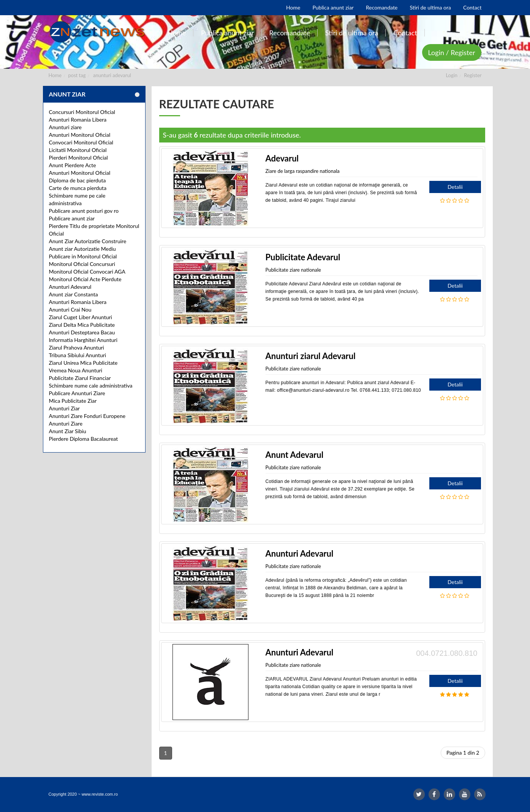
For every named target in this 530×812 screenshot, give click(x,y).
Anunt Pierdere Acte (73, 165)
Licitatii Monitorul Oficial (78, 150)
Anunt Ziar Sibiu (68, 431)
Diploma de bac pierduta (78, 180)
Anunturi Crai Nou (70, 309)
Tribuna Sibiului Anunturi (78, 355)
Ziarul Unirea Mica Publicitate (83, 363)
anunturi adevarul (112, 75)
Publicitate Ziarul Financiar (80, 378)
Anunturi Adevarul (70, 287)
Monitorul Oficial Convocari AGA (87, 271)
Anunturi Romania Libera (78, 120)
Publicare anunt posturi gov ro (84, 211)
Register (473, 75)
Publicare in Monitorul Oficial (83, 256)
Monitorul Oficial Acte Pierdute (85, 279)
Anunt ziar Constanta (74, 294)
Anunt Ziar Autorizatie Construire (88, 241)
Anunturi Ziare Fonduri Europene (87, 416)
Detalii (455, 187)
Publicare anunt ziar (72, 218)
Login (452, 75)
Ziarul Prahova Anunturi (77, 347)
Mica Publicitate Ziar (73, 401)
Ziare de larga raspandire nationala (303, 171)
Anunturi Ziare (66, 423)
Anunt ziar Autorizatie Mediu (82, 249)
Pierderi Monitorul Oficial (78, 157)
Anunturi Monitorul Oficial (80, 135)
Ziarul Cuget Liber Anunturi (81, 317)
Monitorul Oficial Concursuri (82, 264)
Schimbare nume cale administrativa (91, 385)
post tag (77, 75)
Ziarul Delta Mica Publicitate (82, 325)
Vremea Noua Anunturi (76, 370)
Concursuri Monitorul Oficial (82, 112)
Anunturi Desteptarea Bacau (82, 332)
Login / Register (452, 52)
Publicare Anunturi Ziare (77, 393)
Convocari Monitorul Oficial (81, 142)
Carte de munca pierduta (78, 188)
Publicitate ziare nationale (293, 270)
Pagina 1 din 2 (463, 753)
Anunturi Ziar (64, 408)
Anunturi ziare (66, 127)
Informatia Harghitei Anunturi (83, 340)
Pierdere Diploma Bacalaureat (84, 439)
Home (55, 75)
